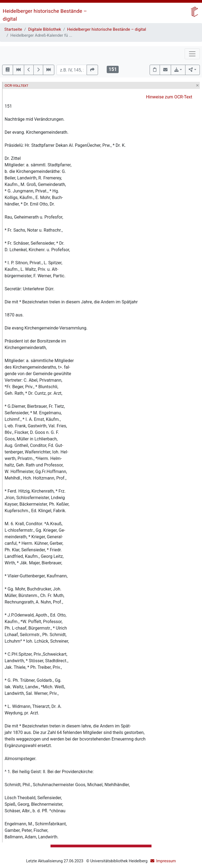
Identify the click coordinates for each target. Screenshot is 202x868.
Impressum (166, 861)
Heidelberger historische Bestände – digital (107, 29)
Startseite (13, 29)
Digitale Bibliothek (45, 29)
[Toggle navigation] (192, 54)
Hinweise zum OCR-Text (169, 97)
